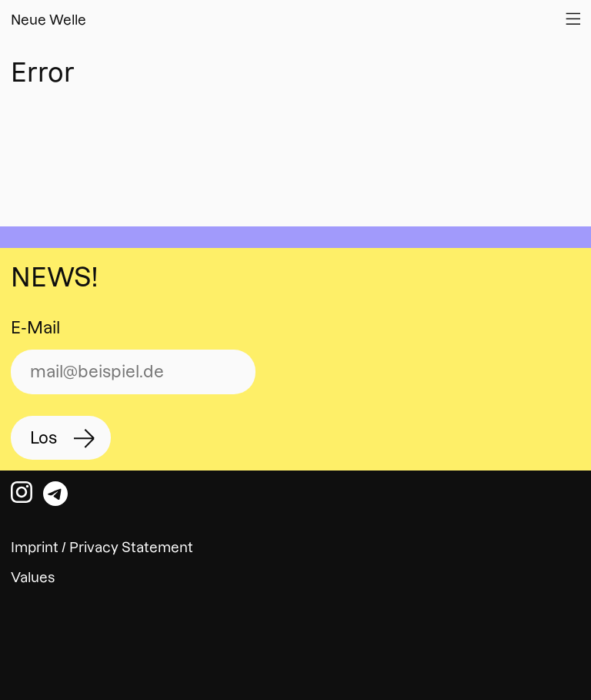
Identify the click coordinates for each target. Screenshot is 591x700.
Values (33, 577)
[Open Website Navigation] (573, 18)
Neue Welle (48, 20)
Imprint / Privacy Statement (102, 547)
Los (43, 438)
